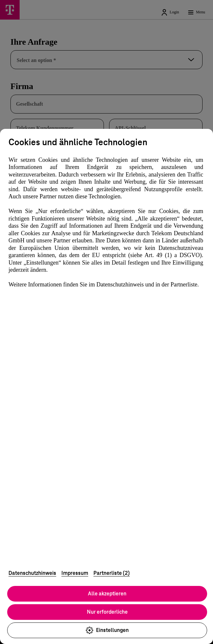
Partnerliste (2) (112, 573)
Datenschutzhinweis (32, 573)
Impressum (75, 573)
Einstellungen (107, 630)
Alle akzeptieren (107, 594)
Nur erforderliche (107, 612)
